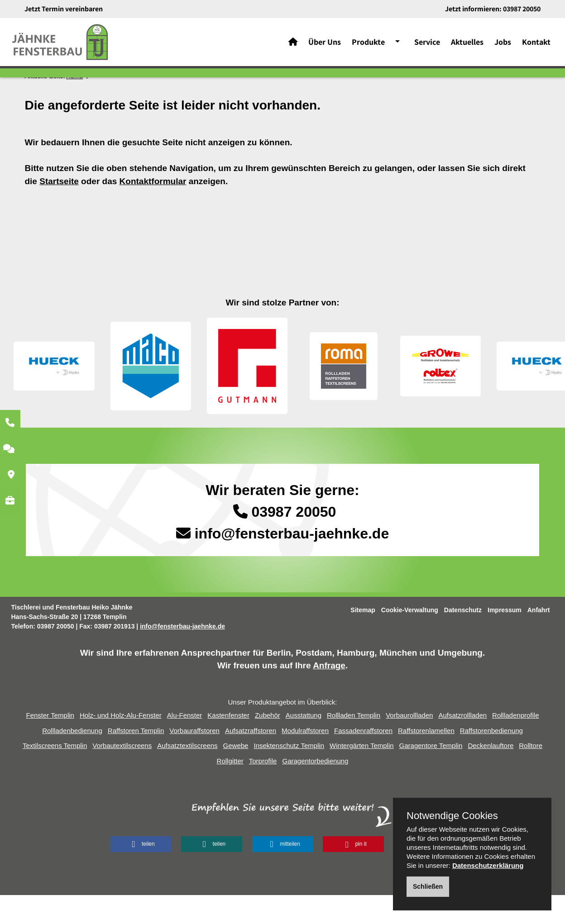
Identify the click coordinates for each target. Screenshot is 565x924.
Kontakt (536, 45)
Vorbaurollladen (409, 744)
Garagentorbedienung (315, 790)
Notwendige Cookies (452, 816)
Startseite (59, 210)
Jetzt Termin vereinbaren (64, 9)
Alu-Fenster (185, 744)
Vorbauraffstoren (194, 760)
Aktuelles (467, 45)
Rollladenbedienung (72, 760)
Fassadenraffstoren (363, 760)
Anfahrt (539, 639)
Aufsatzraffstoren (251, 760)
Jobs (503, 45)
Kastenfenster (228, 744)
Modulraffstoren (305, 760)
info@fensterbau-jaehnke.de (292, 562)
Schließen (428, 886)
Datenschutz (463, 639)
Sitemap (363, 639)
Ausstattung (304, 744)
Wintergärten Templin (362, 774)
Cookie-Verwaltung (410, 639)
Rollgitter (230, 790)
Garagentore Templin (431, 774)
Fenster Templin (50, 744)
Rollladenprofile (515, 744)
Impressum (505, 639)
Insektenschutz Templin (289, 774)
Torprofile (263, 790)
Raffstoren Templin (136, 760)
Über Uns (325, 45)
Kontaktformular (153, 210)
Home (74, 105)
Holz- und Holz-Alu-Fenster (121, 744)
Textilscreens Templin (55, 774)
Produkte (368, 45)
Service (427, 45)
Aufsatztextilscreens (187, 774)
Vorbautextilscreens (122, 774)
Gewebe (236, 774)
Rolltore (531, 774)
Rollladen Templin (354, 744)
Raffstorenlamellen (426, 760)
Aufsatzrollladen (462, 744)
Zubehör (268, 744)
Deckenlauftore (491, 774)
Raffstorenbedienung (491, 760)
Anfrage (329, 694)
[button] (141, 873)
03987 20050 (522, 9)
